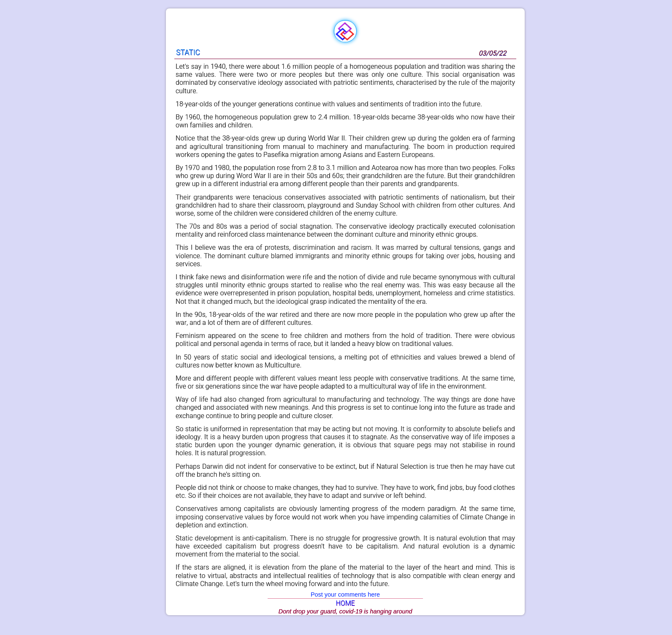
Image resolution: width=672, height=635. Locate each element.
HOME (345, 603)
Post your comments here (345, 594)
